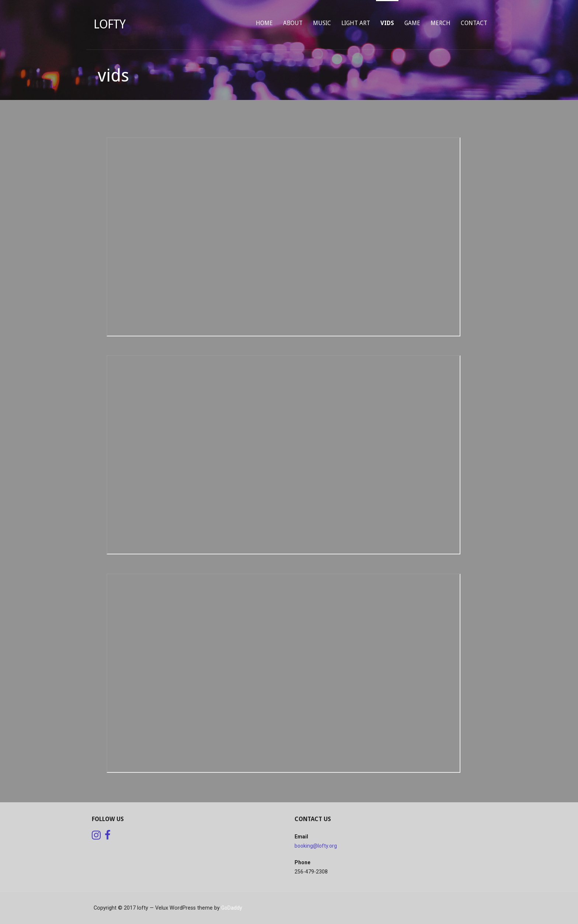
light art (356, 23)
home (264, 23)
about (293, 23)
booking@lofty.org (316, 846)
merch (441, 23)
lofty (109, 24)
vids (387, 23)
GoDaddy (232, 908)
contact (474, 23)
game (412, 23)
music (322, 23)
